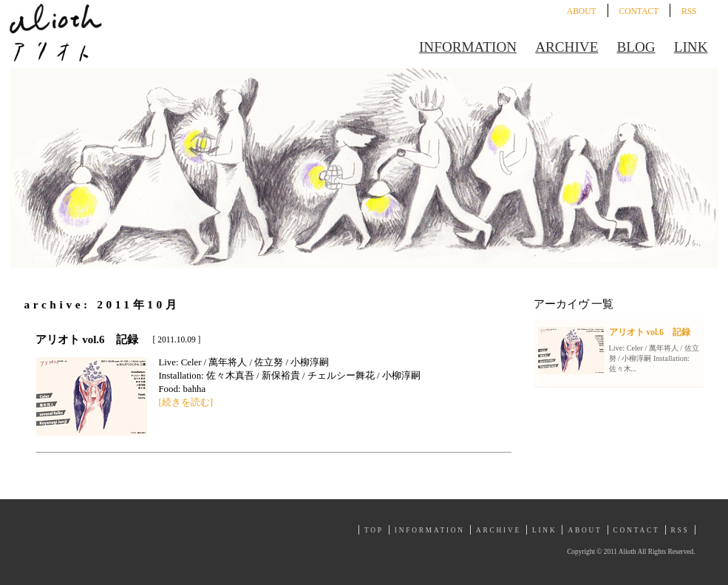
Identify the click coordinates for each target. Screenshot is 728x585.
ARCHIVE (567, 47)
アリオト (56, 33)
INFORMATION (468, 47)
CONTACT (639, 11)
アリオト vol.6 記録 (87, 339)
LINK (691, 47)
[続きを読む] (186, 402)
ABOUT (582, 11)
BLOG (636, 47)
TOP (374, 530)
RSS (689, 11)
